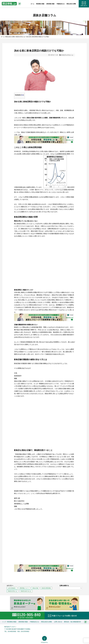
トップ (4, 622)
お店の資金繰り (12, 588)
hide (22, 95)
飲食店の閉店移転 (46, 588)
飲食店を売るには (67, 55)
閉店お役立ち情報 (71, 4)
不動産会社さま (61, 4)
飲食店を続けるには (26, 591)
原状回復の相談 (50, 4)
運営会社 (67, 622)
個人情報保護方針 (76, 622)
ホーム (32, 4)
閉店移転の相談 (40, 4)
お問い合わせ (58, 622)
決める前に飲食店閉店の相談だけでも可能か (39, 51)
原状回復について (24, 588)
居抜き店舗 (35, 588)
